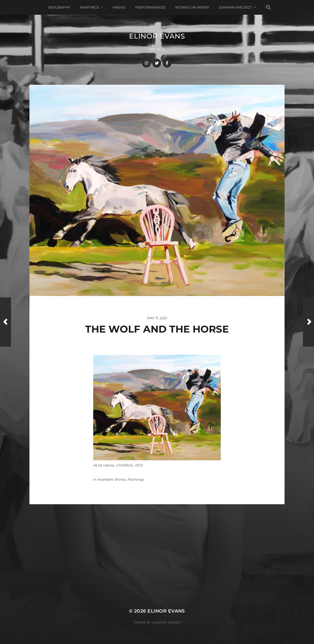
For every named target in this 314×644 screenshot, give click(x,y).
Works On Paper (192, 7)
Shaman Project (235, 7)
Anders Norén (166, 622)
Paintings (90, 7)
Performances (150, 7)
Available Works (112, 479)
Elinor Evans (157, 36)
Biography (59, 7)
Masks (119, 7)
